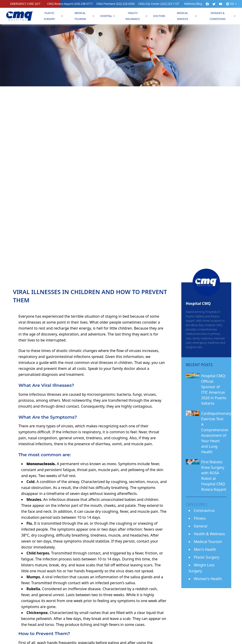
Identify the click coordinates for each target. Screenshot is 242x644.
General (201, 526)
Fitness (200, 518)
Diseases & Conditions (218, 16)
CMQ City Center (159, 4)
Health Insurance (133, 16)
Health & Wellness (209, 534)
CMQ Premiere (116, 4)
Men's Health (205, 549)
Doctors (159, 16)
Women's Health (208, 579)
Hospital (106, 16)
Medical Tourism (80, 16)
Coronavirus (204, 510)
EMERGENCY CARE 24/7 (25, 4)
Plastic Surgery (49, 16)
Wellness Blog (193, 4)
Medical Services (183, 16)
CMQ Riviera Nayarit (70, 4)
